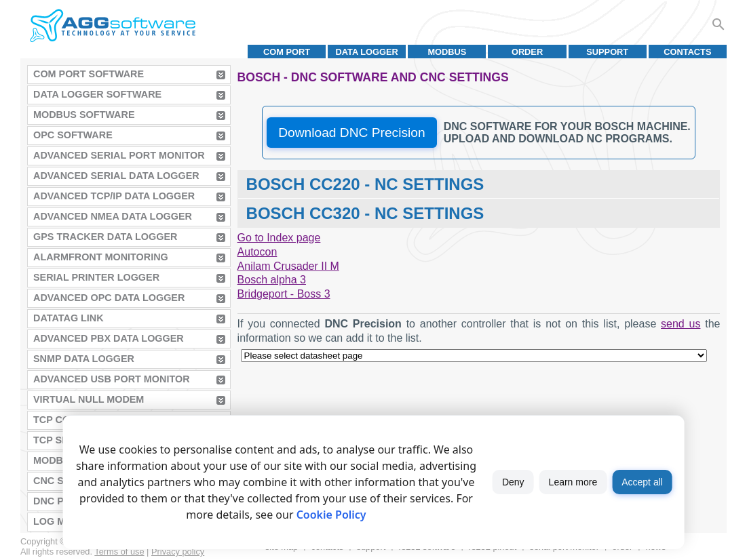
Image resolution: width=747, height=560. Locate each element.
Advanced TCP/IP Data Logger (114, 196)
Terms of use (119, 552)
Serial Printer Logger (96, 277)
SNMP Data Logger (84, 359)
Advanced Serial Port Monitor (119, 155)
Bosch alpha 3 (272, 280)
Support (607, 52)
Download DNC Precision (351, 133)
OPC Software (73, 135)
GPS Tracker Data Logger (105, 237)
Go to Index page (279, 238)
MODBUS (447, 52)
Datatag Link (69, 318)
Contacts (687, 52)
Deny (513, 482)
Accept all (642, 482)
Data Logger (367, 52)
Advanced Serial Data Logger (116, 176)
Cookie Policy (331, 515)
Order (527, 52)
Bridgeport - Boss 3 (284, 294)
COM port (287, 52)
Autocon (257, 252)
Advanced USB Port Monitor (112, 379)
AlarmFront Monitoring (101, 257)
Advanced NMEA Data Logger (113, 216)
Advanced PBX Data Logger (109, 338)
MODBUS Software (84, 115)
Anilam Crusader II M (288, 266)
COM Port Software (89, 74)
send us (681, 324)
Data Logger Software (97, 94)
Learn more (573, 482)
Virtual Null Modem (89, 399)
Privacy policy (178, 552)
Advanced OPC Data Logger (109, 298)
